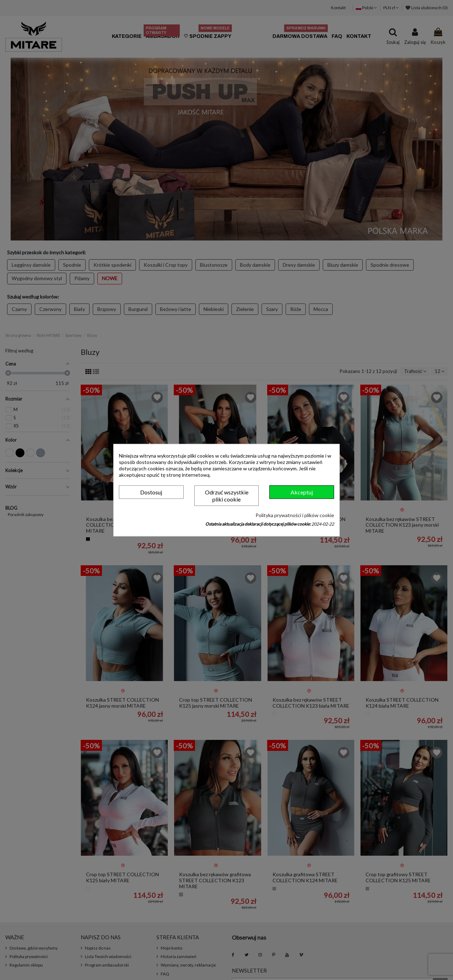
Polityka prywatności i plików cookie (295, 516)
